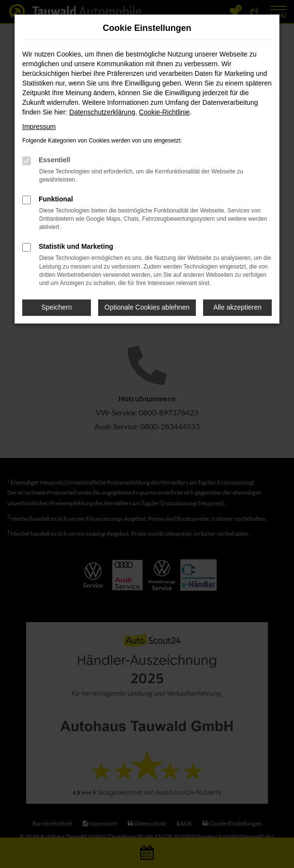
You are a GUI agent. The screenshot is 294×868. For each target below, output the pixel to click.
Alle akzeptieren (237, 307)
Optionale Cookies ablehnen (147, 307)
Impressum (39, 127)
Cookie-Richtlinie (164, 112)
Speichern (57, 307)
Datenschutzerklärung (102, 112)
